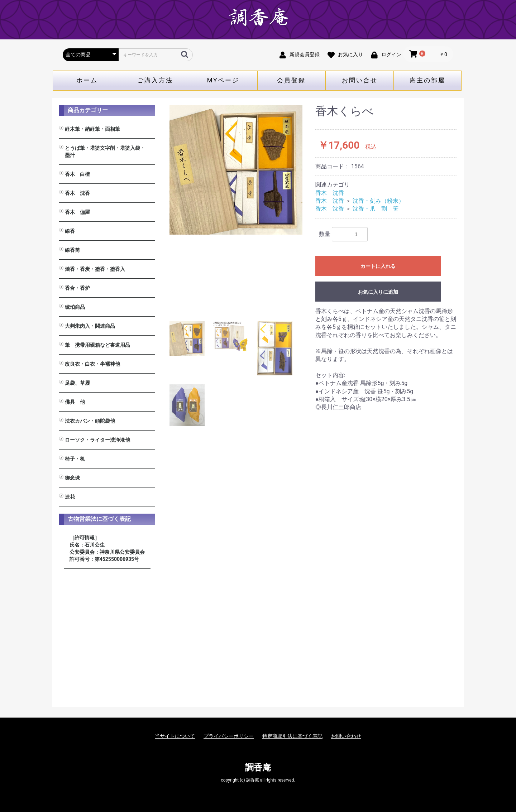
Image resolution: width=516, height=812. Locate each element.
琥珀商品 (75, 307)
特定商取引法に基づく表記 (292, 736)
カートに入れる (378, 266)
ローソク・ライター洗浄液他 (97, 440)
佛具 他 (75, 402)
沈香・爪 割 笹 (376, 209)
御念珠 (72, 478)
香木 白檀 (77, 174)
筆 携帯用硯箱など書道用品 (97, 345)
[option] (236, 170)
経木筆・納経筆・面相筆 (92, 129)
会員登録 (291, 80)
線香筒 (72, 250)
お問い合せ (360, 80)
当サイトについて (175, 736)
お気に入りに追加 (378, 292)
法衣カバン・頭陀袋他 (90, 421)
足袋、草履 (77, 383)
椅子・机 (75, 459)
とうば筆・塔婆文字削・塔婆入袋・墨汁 (105, 152)
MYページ (223, 80)
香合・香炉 (77, 288)
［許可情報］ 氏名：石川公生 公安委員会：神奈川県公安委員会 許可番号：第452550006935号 (107, 548)
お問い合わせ (346, 736)
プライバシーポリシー (229, 736)
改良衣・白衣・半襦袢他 (92, 364)
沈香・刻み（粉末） (378, 201)
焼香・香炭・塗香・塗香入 (95, 269)
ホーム (87, 80)
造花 (70, 497)
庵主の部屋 (427, 80)
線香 (70, 231)
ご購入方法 (155, 80)
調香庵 (258, 768)
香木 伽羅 (77, 212)
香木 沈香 (77, 193)
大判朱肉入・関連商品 (90, 326)
